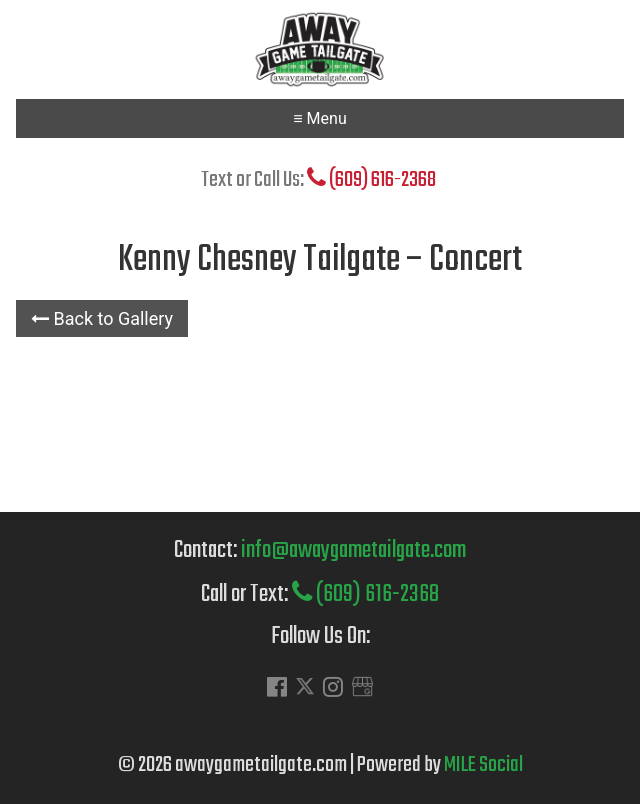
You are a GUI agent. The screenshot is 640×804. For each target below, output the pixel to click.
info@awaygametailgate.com (353, 550)
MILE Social (483, 765)
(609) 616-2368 (371, 180)
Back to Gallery (102, 318)
